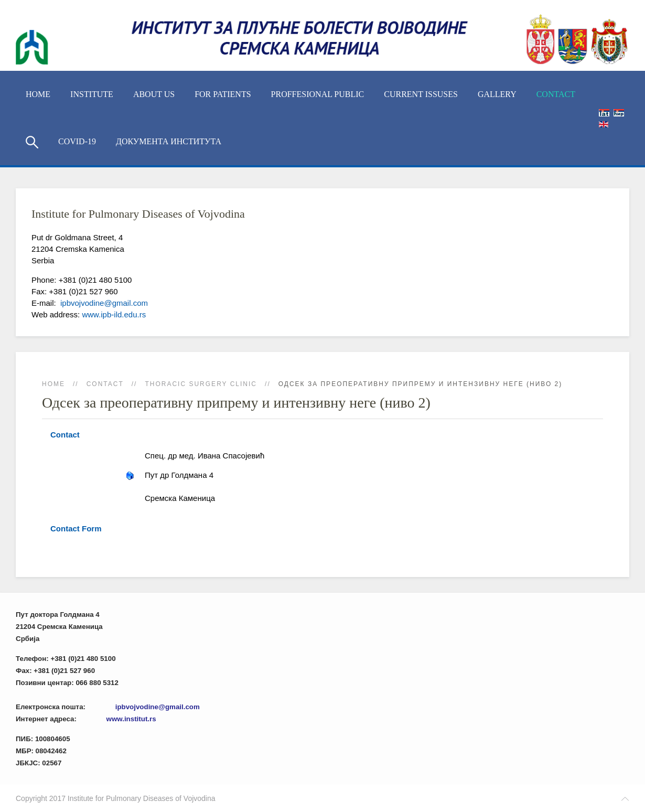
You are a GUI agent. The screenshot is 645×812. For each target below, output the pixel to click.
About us (154, 94)
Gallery (497, 94)
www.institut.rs (131, 719)
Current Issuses (421, 94)
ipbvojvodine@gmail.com (103, 303)
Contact (556, 94)
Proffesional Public (318, 94)
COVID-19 (77, 141)
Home (38, 94)
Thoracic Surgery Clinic (201, 384)
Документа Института (169, 141)
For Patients (223, 94)
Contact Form (76, 528)
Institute (92, 94)
